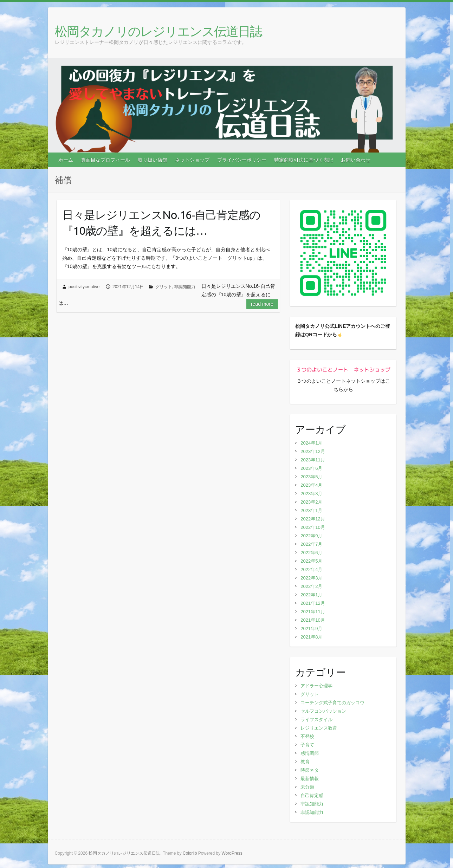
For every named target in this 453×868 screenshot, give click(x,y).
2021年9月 (311, 629)
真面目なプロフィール (105, 160)
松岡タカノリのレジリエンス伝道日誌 (158, 31)
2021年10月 (313, 620)
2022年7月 (311, 544)
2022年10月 (313, 527)
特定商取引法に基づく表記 (304, 160)
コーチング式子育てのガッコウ (332, 703)
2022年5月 (311, 561)
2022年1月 (311, 595)
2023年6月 (311, 468)
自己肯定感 (312, 795)
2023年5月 (311, 477)
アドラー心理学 (316, 686)
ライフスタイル (316, 720)
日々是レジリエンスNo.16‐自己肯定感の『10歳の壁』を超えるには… (161, 223)
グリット (164, 287)
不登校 (307, 736)
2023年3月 (311, 494)
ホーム (66, 160)
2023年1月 (311, 510)
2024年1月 (311, 443)
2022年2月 (311, 586)
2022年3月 (311, 578)
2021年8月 (311, 637)
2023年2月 (311, 502)
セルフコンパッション (323, 711)
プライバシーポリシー (242, 160)
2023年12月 (313, 451)
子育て (307, 745)
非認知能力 (185, 287)
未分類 (307, 787)
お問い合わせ (356, 160)
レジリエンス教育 (319, 728)
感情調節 (310, 753)
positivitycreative (84, 287)
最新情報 (310, 779)
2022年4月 (311, 569)
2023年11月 (313, 460)
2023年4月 (311, 485)
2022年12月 (313, 519)
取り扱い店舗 (153, 160)
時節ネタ (310, 770)
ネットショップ (192, 160)
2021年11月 (313, 612)
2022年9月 (311, 536)
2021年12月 (313, 603)
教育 (305, 762)
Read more (262, 304)
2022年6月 (311, 553)
